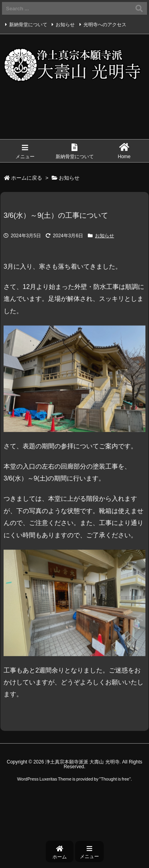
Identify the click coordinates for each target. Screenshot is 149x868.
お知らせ (65, 25)
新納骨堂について (28, 25)
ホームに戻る (27, 178)
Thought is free (115, 779)
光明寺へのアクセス (105, 25)
